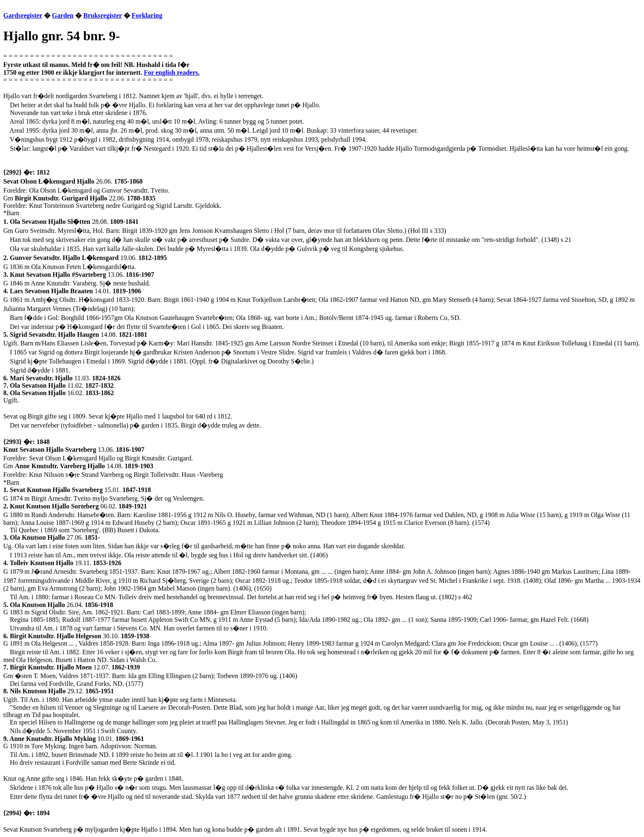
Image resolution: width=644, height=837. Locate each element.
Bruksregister (103, 15)
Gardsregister (23, 15)
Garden (63, 15)
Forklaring (147, 15)
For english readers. (172, 72)
